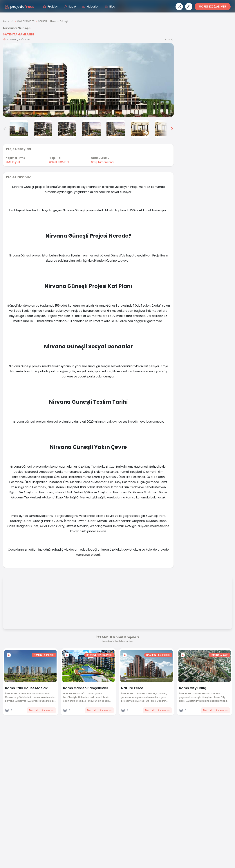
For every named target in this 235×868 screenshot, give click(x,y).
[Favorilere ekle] (9, 655)
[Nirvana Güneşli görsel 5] (91, 129)
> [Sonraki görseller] (172, 129)
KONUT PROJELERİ (26, 21)
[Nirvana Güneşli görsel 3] (43, 129)
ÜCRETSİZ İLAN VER (213, 7)
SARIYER (50, 655)
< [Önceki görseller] (5, 129)
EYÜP (225, 655)
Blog (110, 7)
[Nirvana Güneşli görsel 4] (67, 129)
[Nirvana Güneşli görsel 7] (140, 129)
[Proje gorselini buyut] (88, 80)
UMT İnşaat (13, 162)
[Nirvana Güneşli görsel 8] (164, 129)
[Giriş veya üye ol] (189, 7)
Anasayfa (9, 21)
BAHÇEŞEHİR (164, 655)
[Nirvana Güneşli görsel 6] (116, 129)
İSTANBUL (43, 21)
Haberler (91, 7)
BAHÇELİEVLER (105, 655)
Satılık (70, 7)
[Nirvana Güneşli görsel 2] (19, 129)
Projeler (50, 7)
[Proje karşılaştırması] (179, 7)
